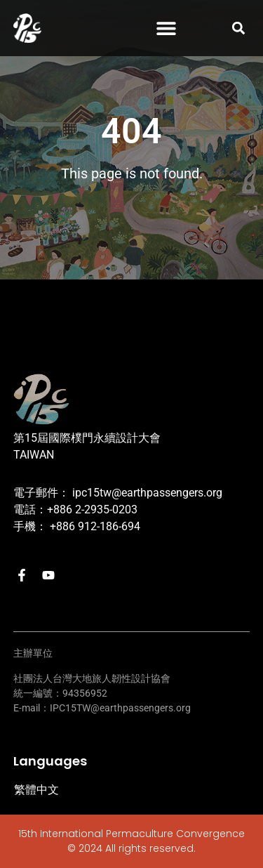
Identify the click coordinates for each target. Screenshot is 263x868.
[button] (166, 28)
